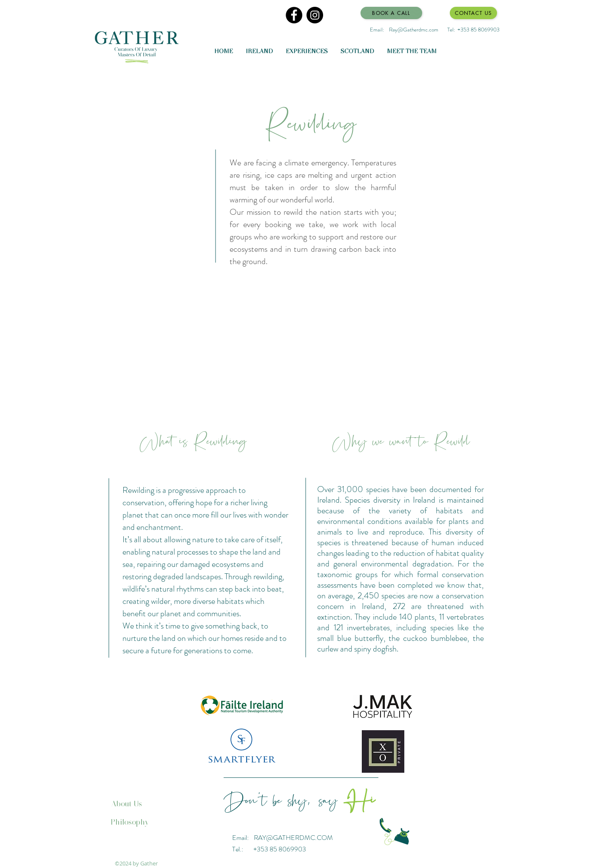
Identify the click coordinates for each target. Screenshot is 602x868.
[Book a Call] (391, 13)
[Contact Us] (473, 13)
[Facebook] (294, 15)
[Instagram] (315, 15)
